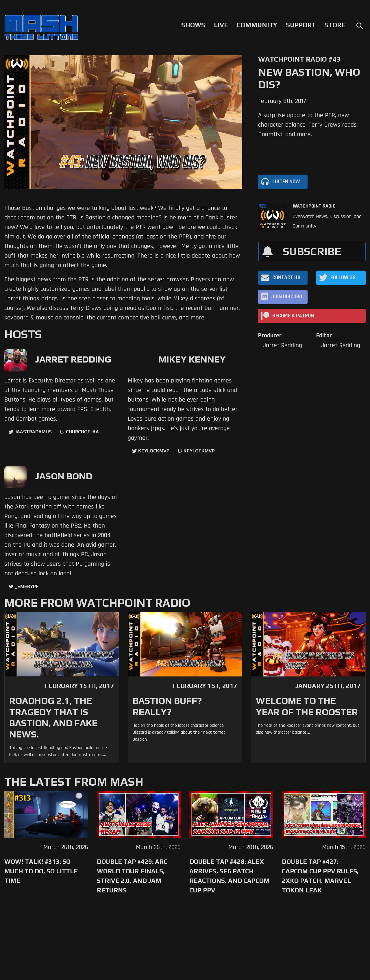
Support (301, 25)
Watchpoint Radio (314, 206)
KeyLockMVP (154, 451)
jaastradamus (33, 432)
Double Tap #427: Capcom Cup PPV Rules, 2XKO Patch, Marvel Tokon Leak (320, 876)
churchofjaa (82, 432)
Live (221, 25)
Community (257, 25)
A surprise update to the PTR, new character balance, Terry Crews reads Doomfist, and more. (307, 125)
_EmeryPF (27, 586)
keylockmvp (199, 451)
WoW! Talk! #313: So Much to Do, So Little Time (41, 871)
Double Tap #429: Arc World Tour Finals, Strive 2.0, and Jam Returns (132, 876)
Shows (193, 25)
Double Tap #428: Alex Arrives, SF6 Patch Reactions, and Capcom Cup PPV (229, 876)
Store (335, 25)
